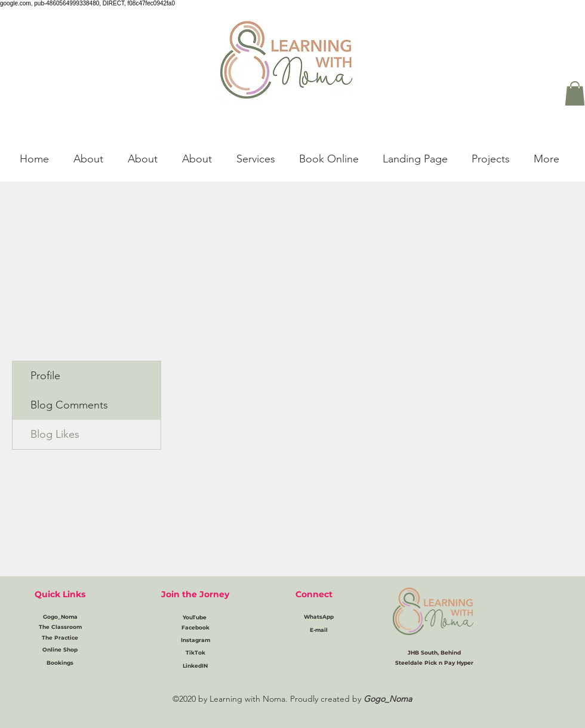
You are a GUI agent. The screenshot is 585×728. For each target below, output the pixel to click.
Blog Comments (69, 405)
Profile (45, 376)
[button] (575, 93)
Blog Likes (55, 434)
